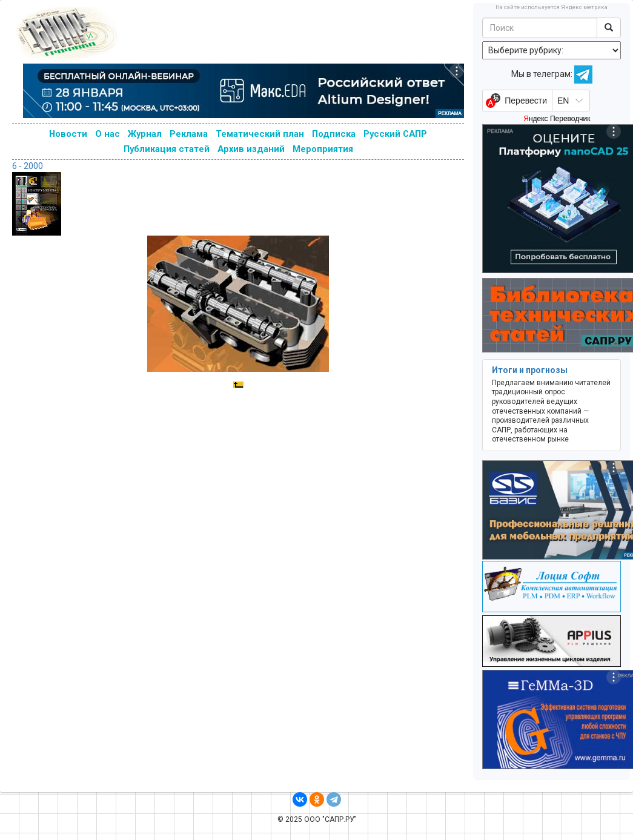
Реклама (189, 134)
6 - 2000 (28, 166)
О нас (108, 134)
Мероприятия (323, 149)
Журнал (145, 134)
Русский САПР (395, 134)
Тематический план (260, 134)
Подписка (334, 134)
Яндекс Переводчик (557, 119)
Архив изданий (251, 149)
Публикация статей (167, 149)
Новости (68, 134)
